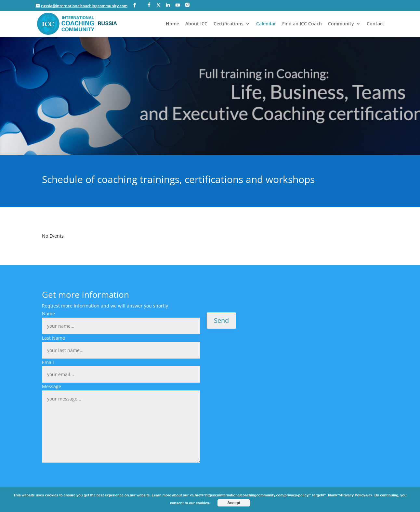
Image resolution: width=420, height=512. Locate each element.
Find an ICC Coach (302, 24)
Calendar (266, 24)
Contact (375, 24)
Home (172, 24)
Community (341, 24)
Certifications (229, 24)
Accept (234, 503)
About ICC (196, 24)
